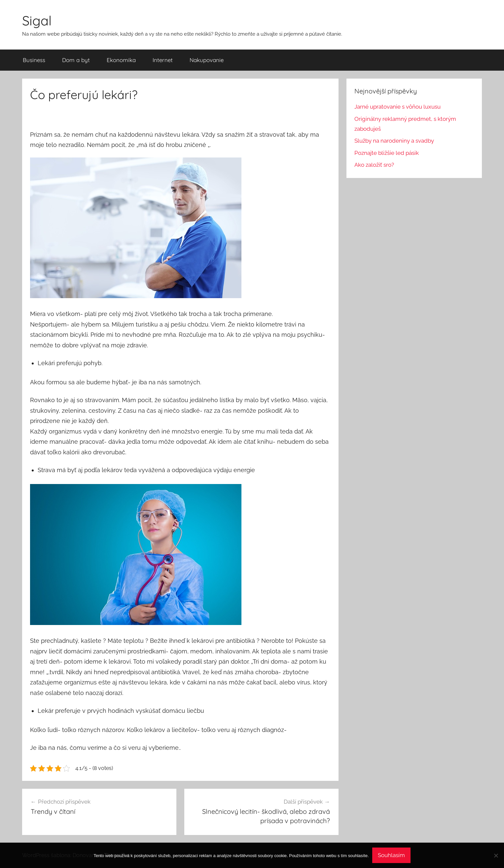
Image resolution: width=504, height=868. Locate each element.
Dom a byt (76, 60)
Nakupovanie (207, 60)
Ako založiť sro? (374, 165)
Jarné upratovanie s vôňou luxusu (397, 107)
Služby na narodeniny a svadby (394, 141)
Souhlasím (391, 855)
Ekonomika (121, 60)
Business (34, 60)
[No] (496, 855)
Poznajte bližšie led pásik (387, 153)
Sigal (37, 20)
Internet (163, 60)
